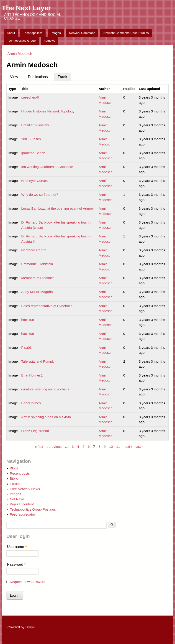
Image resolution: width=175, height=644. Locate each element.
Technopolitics (33, 33)
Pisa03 (26, 347)
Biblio (14, 478)
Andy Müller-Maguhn (37, 292)
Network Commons (82, 33)
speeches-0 (30, 97)
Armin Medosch (20, 54)
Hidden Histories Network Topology (48, 111)
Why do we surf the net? (40, 195)
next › (128, 446)
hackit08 (28, 320)
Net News (17, 499)
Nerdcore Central (34, 250)
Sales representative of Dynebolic (47, 306)
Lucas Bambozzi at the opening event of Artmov (57, 208)
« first (39, 446)
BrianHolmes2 (32, 375)
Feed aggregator (22, 514)
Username (17, 547)
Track (64, 76)
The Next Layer (26, 8)
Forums (16, 484)
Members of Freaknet (37, 278)
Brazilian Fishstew (35, 125)
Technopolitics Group (21, 41)
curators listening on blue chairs (45, 389)
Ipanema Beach (33, 153)
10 (111, 446)
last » (139, 446)
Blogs (14, 468)
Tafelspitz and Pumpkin (39, 361)
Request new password (28, 582)
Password (17, 564)
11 (118, 446)
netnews (50, 41)
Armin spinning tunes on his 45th (46, 417)
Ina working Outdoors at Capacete (47, 167)
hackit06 (28, 334)
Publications (38, 77)
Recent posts (20, 473)
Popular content (22, 504)
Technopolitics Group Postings (33, 509)
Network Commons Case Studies (126, 33)
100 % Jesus (31, 139)
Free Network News (25, 489)
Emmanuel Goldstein (37, 264)
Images (56, 33)
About (11, 33)
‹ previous (54, 446)
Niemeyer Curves (34, 181)
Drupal (30, 627)
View (14, 77)
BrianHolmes (31, 403)
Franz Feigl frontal (35, 431)
